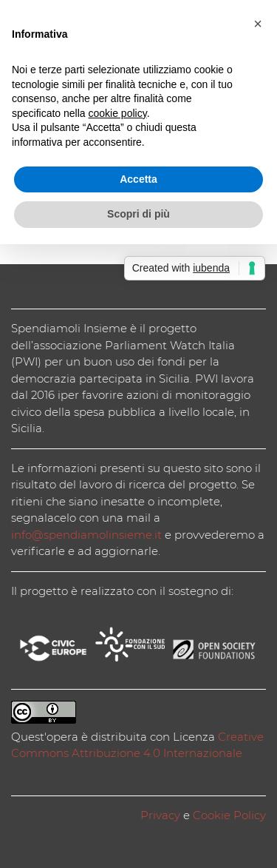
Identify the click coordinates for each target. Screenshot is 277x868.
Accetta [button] (138, 179)
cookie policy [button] (118, 113)
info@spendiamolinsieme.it (86, 535)
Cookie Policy (229, 815)
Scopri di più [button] (138, 214)
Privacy (160, 815)
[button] (258, 24)
